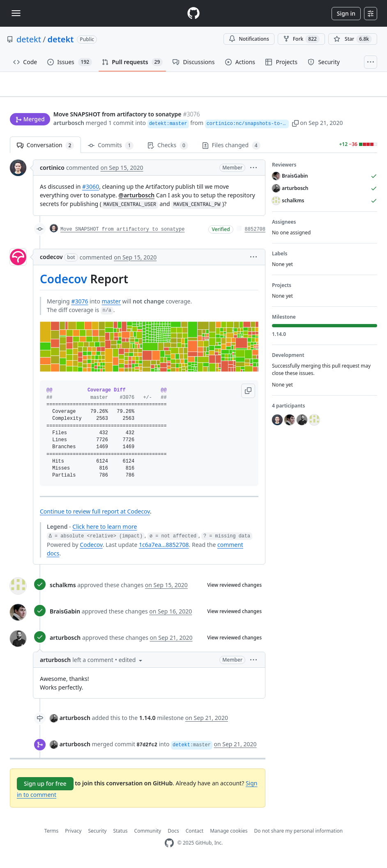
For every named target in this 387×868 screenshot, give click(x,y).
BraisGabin (65, 615)
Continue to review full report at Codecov (95, 515)
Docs (173, 834)
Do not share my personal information (299, 834)
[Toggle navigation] (16, 13)
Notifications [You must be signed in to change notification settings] (249, 39)
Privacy (73, 834)
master (111, 304)
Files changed (231, 149)
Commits (111, 149)
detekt (29, 39)
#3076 (79, 304)
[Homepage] (193, 13)
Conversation (45, 149)
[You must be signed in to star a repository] (353, 39)
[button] (314, 124)
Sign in (346, 13)
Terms (52, 834)
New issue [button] (352, 98)
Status (120, 834)
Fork (301, 39)
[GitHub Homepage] (169, 846)
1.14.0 (147, 721)
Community (148, 834)
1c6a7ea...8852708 (164, 548)
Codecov (63, 282)
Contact (195, 834)
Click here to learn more (105, 530)
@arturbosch (136, 199)
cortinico (52, 171)
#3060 (91, 190)
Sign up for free (45, 787)
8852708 (255, 233)
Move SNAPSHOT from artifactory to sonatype (122, 233)
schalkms (63, 589)
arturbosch (69, 124)
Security (97, 834)
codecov (51, 260)
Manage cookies (229, 834)
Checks (168, 149)
